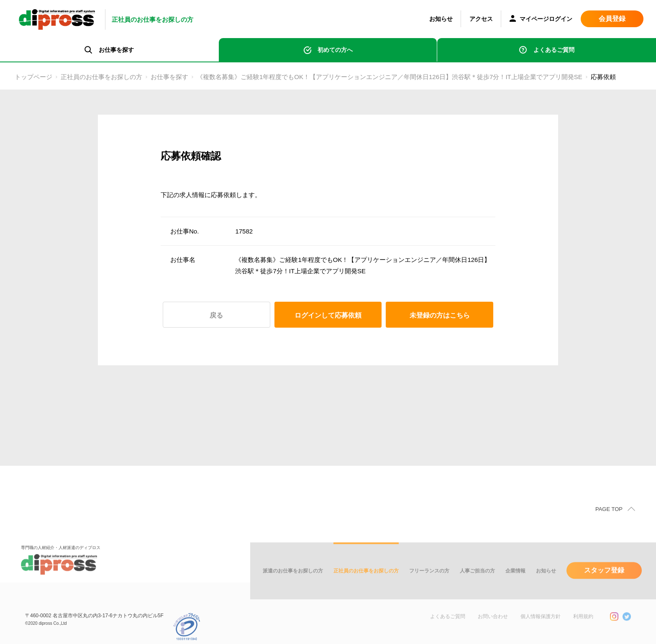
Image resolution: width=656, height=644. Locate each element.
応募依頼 (603, 77)
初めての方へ (335, 50)
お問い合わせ (493, 628)
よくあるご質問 (554, 50)
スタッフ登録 (604, 581)
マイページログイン (541, 19)
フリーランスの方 (429, 582)
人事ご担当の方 (477, 582)
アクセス (481, 19)
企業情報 (515, 582)
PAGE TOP (609, 520)
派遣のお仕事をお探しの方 (293, 582)
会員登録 (612, 19)
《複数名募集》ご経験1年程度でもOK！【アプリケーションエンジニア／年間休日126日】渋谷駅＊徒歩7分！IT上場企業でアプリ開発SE (389, 77)
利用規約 (583, 628)
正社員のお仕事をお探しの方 (101, 77)
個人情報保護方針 (541, 628)
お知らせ (441, 19)
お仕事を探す (169, 77)
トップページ (33, 77)
